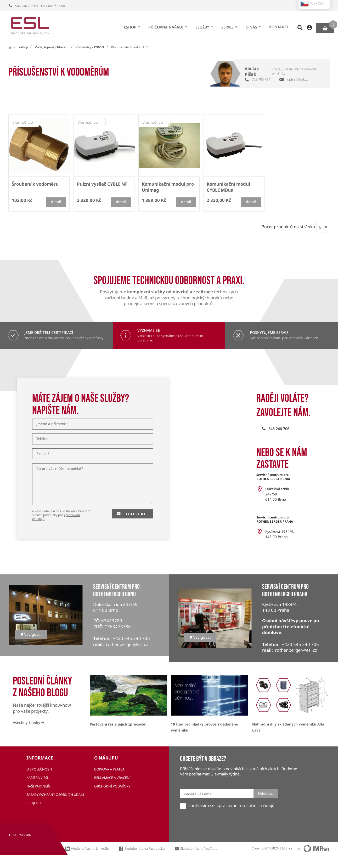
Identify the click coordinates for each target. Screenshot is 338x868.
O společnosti (39, 769)
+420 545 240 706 (131, 638)
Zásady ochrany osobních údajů (55, 795)
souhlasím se (201, 806)
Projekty (34, 803)
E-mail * (43, 454)
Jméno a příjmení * (52, 424)
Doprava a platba (109, 769)
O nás (254, 25)
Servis (230, 25)
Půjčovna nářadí (169, 25)
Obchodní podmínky (112, 786)
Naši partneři (38, 786)
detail (56, 202)
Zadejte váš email (199, 794)
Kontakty (279, 25)
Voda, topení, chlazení (52, 47)
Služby (205, 25)
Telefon (42, 439)
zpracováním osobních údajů (246, 806)
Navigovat (31, 634)
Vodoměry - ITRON (90, 47)
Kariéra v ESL (38, 778)
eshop (133, 25)
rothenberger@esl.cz (127, 644)
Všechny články (29, 723)
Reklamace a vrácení (112, 778)
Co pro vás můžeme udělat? (60, 469)
